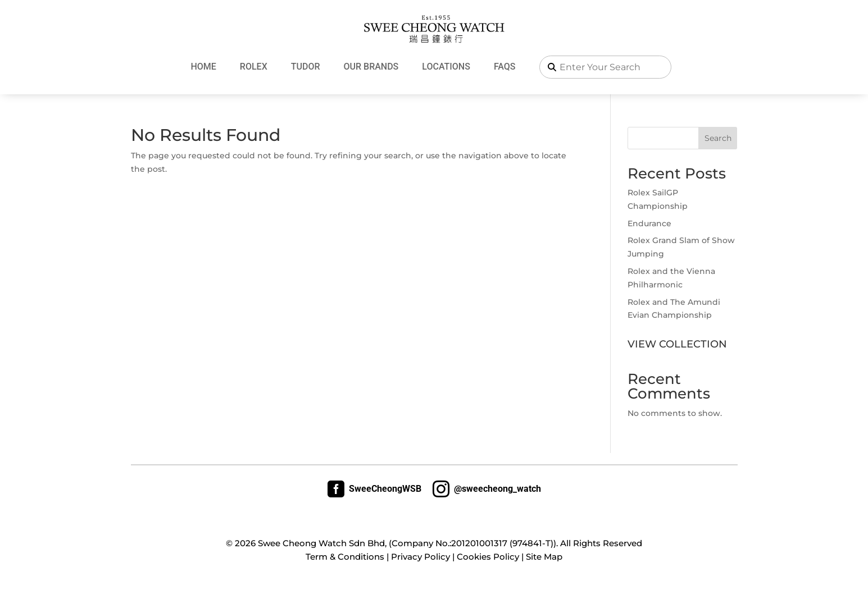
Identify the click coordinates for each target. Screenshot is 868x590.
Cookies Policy (488, 557)
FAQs (505, 67)
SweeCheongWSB (374, 489)
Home (203, 67)
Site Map (544, 557)
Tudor (306, 67)
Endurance (649, 223)
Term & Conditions (345, 557)
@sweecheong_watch (487, 489)
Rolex (254, 67)
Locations (446, 67)
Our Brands (371, 67)
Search (718, 138)
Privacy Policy (421, 557)
